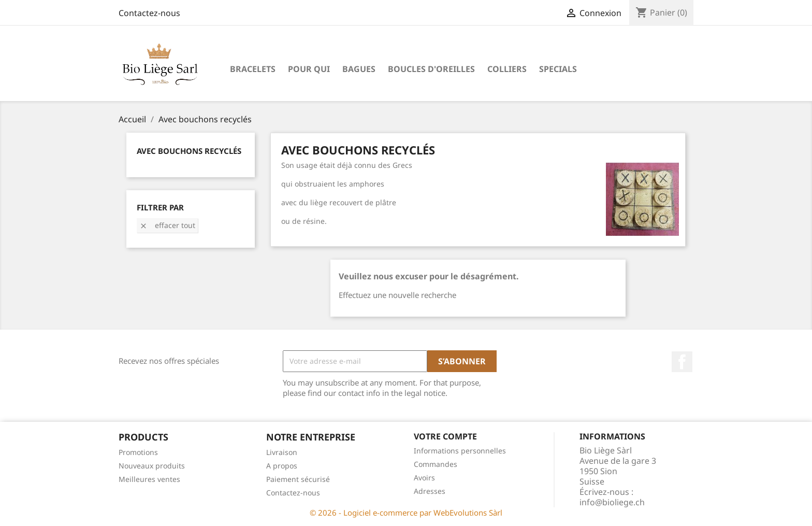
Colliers (507, 69)
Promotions (138, 452)
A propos (282, 466)
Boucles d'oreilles (431, 69)
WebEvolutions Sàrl (468, 513)
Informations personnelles (460, 451)
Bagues (359, 69)
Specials (558, 69)
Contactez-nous (149, 13)
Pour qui (309, 69)
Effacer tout (167, 225)
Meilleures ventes (149, 479)
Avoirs (424, 478)
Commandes (436, 464)
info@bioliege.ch (612, 502)
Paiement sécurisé (298, 479)
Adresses (430, 491)
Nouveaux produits (152, 466)
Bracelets (253, 69)
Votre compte (445, 436)
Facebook (682, 362)
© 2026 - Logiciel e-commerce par (372, 513)
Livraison (282, 452)
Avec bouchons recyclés (189, 151)
